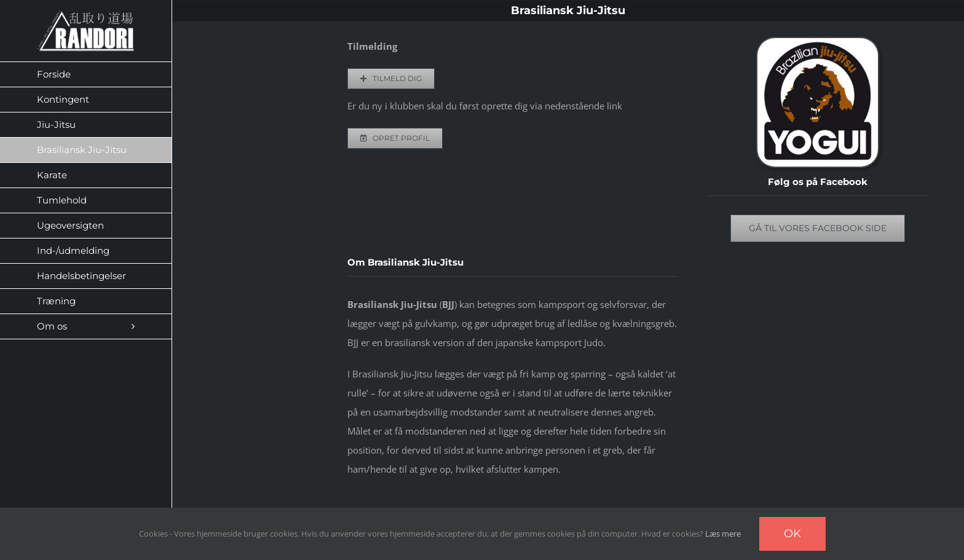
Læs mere (723, 534)
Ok (792, 534)
